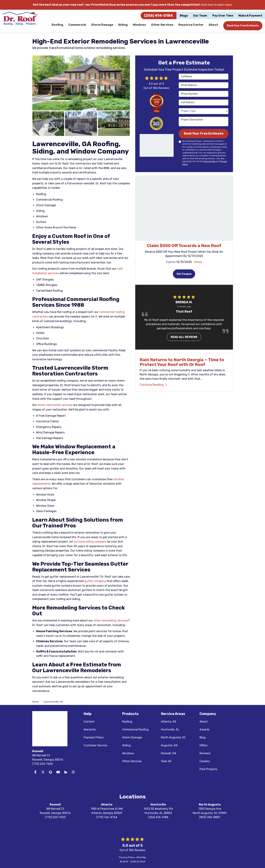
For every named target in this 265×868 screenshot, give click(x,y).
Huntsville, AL (170, 729)
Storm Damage (132, 737)
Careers (205, 761)
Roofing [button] (58, 25)
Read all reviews (184, 338)
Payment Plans (94, 737)
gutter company (95, 581)
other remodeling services (111, 620)
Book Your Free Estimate (243, 26)
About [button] (213, 25)
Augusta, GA (169, 745)
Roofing (127, 722)
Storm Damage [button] (102, 25)
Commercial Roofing (135, 729)
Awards (205, 729)
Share (198, 262)
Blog (202, 737)
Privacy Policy (127, 857)
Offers (203, 745)
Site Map (141, 857)
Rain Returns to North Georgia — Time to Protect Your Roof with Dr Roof (182, 363)
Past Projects (208, 769)
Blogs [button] (184, 16)
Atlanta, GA (169, 722)
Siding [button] (123, 25)
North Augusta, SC (173, 737)
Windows (128, 753)
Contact (89, 722)
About (204, 722)
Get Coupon (184, 274)
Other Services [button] (162, 25)
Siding (126, 745)
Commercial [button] (77, 25)
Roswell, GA (169, 753)
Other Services (132, 761)
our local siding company (90, 542)
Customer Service (95, 745)
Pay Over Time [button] (223, 16)
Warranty (90, 729)
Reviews (205, 753)
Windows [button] (140, 25)
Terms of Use (210, 162)
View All (166, 761)
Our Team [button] (200, 16)
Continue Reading (153, 385)
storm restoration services (55, 405)
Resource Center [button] (191, 25)
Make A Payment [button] (250, 16)
